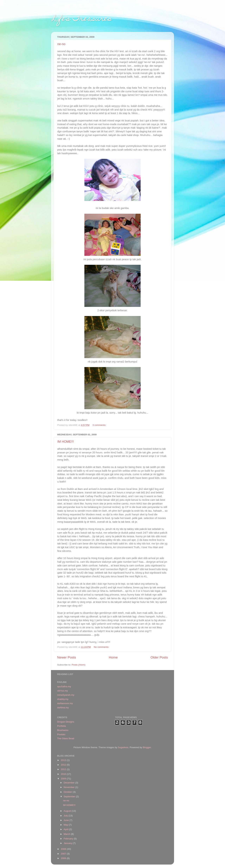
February (69, 839)
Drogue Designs (66, 722)
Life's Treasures (81, 19)
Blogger (147, 747)
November (69, 787)
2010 (64, 774)
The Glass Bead (66, 738)
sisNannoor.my (65, 703)
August (68, 811)
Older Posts (159, 657)
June (67, 820)
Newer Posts (67, 657)
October (68, 792)
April (66, 829)
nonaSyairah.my (66, 695)
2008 (64, 849)
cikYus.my (62, 691)
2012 (64, 765)
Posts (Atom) (79, 665)
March (67, 834)
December (69, 783)
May (66, 825)
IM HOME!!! (66, 442)
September (70, 797)
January (68, 843)
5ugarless (123, 747)
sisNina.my (63, 708)
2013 (64, 760)
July (66, 816)
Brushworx (63, 730)
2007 (64, 854)
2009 (64, 779)
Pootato (61, 734)
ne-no (61, 44)
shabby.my (63, 699)
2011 (64, 769)
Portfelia (62, 726)
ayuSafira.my (64, 686)
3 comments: (100, 425)
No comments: (102, 647)
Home (113, 657)
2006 (64, 858)
